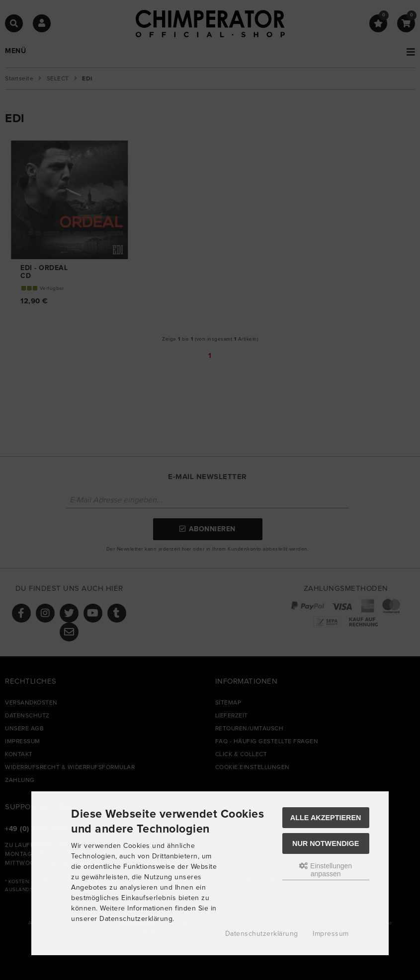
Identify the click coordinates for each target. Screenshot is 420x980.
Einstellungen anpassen (326, 870)
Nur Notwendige (326, 843)
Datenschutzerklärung (262, 934)
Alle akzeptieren (326, 818)
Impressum (331, 934)
